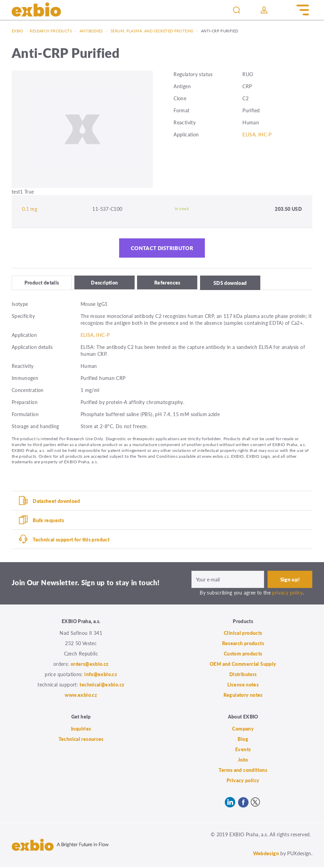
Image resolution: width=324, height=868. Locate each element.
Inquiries (81, 729)
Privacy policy (243, 781)
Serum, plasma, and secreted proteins (152, 31)
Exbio (18, 31)
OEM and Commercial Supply (243, 665)
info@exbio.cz (101, 675)
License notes (243, 685)
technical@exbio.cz (102, 685)
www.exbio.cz (81, 696)
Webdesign (266, 854)
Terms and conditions (243, 771)
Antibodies (91, 31)
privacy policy (287, 593)
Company (243, 729)
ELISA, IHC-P (257, 134)
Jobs (243, 760)
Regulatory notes (243, 696)
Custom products (243, 654)
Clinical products (243, 634)
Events (243, 750)
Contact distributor (162, 249)
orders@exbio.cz (90, 665)
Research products (51, 31)
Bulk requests (48, 521)
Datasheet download (56, 502)
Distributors (243, 675)
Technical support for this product (71, 540)
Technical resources (81, 740)
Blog (243, 740)
